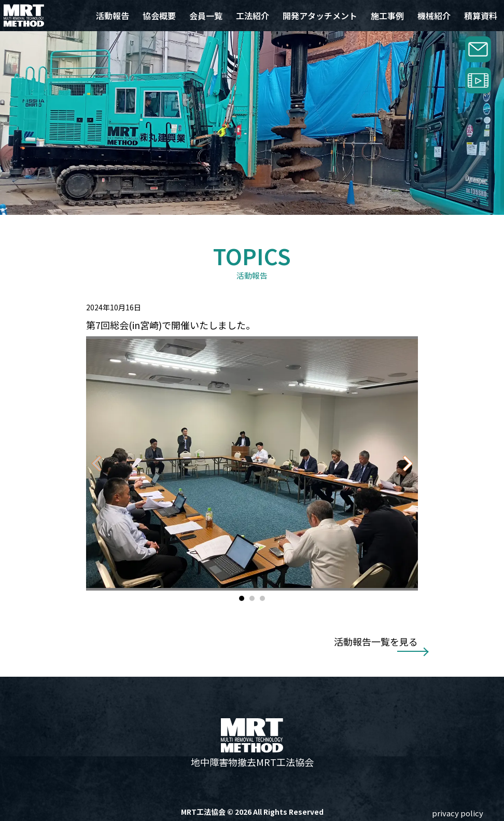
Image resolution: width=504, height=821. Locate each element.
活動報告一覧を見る (376, 641)
